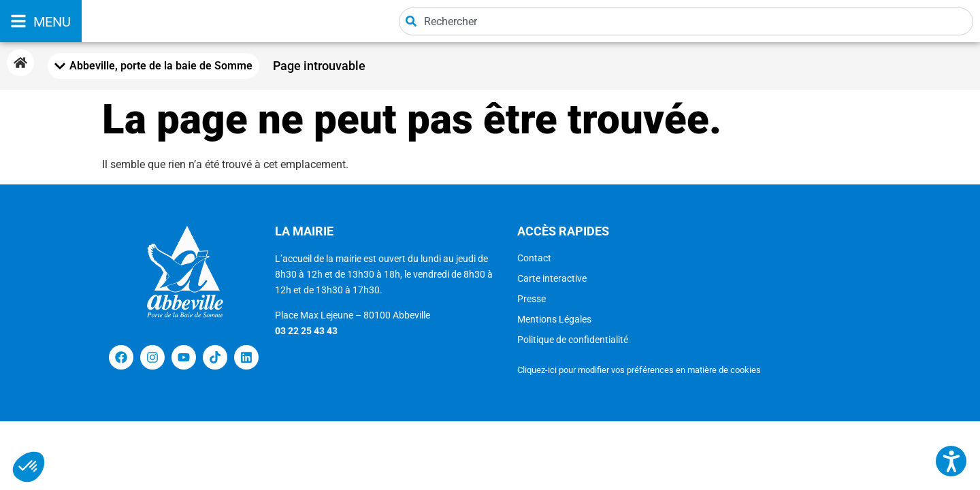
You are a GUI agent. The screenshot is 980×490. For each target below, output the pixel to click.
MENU (52, 22)
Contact (534, 258)
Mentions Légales (554, 319)
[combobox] (686, 21)
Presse (532, 299)
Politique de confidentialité (573, 340)
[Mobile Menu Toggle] (153, 66)
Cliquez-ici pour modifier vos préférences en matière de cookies (639, 370)
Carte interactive (552, 278)
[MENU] (18, 21)
